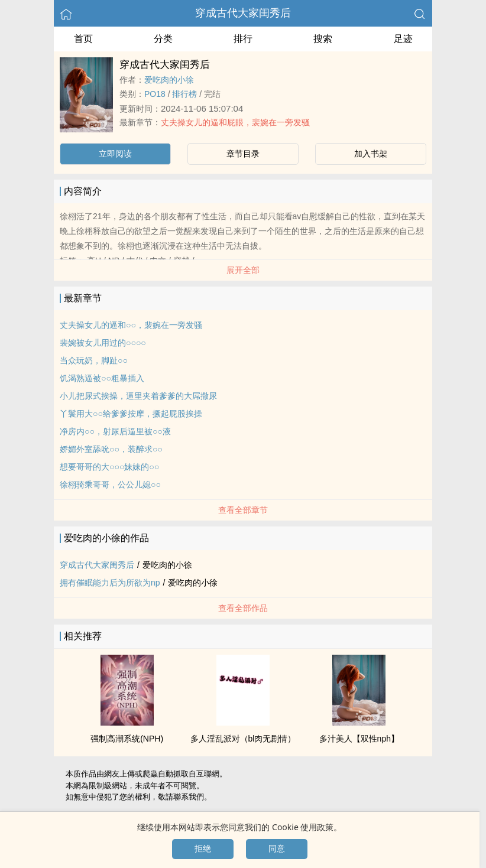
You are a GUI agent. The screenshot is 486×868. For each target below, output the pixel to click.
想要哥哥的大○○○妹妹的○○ (109, 467)
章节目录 (243, 154)
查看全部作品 (243, 608)
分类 (163, 39)
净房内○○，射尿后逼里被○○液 (115, 431)
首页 (83, 39)
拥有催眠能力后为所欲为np (110, 583)
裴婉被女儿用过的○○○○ (103, 343)
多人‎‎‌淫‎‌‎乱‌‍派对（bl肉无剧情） (243, 739)
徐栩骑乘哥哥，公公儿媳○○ (110, 485)
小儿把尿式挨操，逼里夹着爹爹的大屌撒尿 (138, 396)
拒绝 (203, 849)
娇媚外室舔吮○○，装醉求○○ (111, 449)
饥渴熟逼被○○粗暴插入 (102, 378)
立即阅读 (115, 154)
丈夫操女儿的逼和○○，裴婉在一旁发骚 (131, 325)
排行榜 (184, 94)
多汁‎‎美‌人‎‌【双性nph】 (359, 739)
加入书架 (371, 154)
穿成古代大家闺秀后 (243, 13)
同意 (277, 849)
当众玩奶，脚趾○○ (94, 360)
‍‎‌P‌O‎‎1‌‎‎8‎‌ (155, 94)
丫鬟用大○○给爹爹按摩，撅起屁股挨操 (131, 414)
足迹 (403, 39)
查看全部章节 (243, 510)
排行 (243, 39)
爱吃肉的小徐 (169, 80)
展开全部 (243, 270)
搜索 (323, 39)
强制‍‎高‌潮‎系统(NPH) (127, 739)
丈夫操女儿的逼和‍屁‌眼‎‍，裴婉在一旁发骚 (235, 122)
